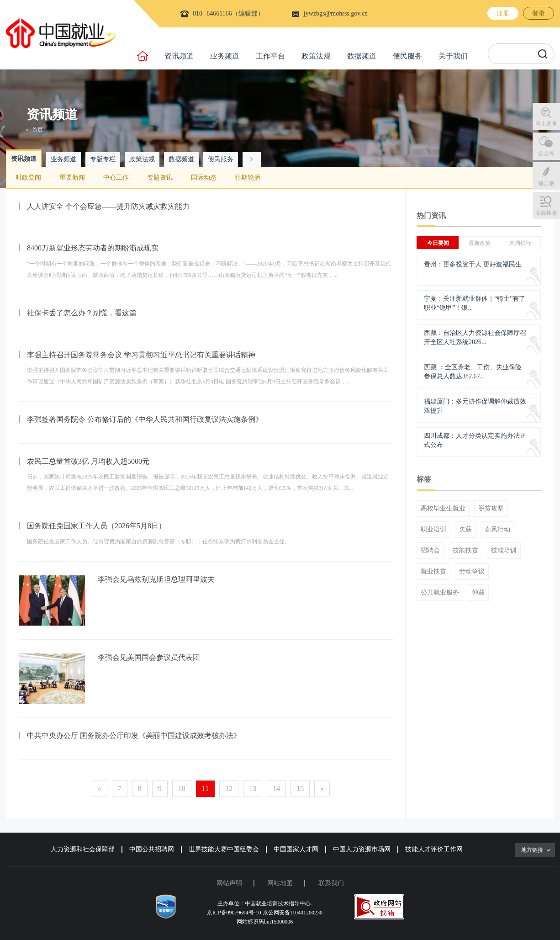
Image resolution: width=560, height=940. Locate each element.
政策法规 (316, 56)
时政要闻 (28, 178)
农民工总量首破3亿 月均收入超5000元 (88, 461)
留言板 (546, 183)
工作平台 (270, 56)
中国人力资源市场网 (362, 849)
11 (205, 789)
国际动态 (204, 178)
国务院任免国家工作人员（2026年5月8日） (96, 526)
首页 (37, 130)
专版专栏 (103, 159)
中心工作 (116, 178)
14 (276, 789)
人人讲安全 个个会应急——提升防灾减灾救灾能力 (108, 206)
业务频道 (225, 56)
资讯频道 (179, 56)
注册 (503, 13)
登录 (539, 13)
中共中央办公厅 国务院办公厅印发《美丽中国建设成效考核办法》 (134, 736)
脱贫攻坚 (491, 509)
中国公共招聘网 (152, 849)
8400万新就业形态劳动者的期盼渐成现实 (93, 248)
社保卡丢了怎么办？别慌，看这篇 (82, 313)
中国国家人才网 (296, 849)
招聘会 (430, 551)
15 (300, 789)
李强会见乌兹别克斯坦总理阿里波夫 (156, 579)
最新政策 (480, 243)
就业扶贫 (433, 572)
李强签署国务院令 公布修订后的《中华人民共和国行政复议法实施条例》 (145, 419)
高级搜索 (546, 213)
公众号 (546, 154)
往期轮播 (248, 178)
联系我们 (331, 883)
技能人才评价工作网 (434, 849)
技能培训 (504, 551)
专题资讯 (160, 178)
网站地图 (280, 883)
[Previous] (100, 789)
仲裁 (478, 593)
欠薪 (465, 530)
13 (253, 789)
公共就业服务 (440, 593)
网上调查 (546, 124)
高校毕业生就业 (443, 509)
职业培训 (433, 530)
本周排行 (520, 243)
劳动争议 (472, 572)
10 (182, 789)
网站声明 (229, 883)
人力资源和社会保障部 (83, 849)
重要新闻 (72, 178)
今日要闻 (438, 243)
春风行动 (497, 530)
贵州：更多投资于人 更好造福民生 (473, 264)
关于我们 (453, 56)
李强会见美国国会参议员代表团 (149, 657)
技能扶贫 (465, 551)
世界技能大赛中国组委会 (224, 849)
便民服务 (407, 56)
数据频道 (362, 56)
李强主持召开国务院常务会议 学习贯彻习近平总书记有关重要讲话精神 (141, 355)
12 (229, 789)
